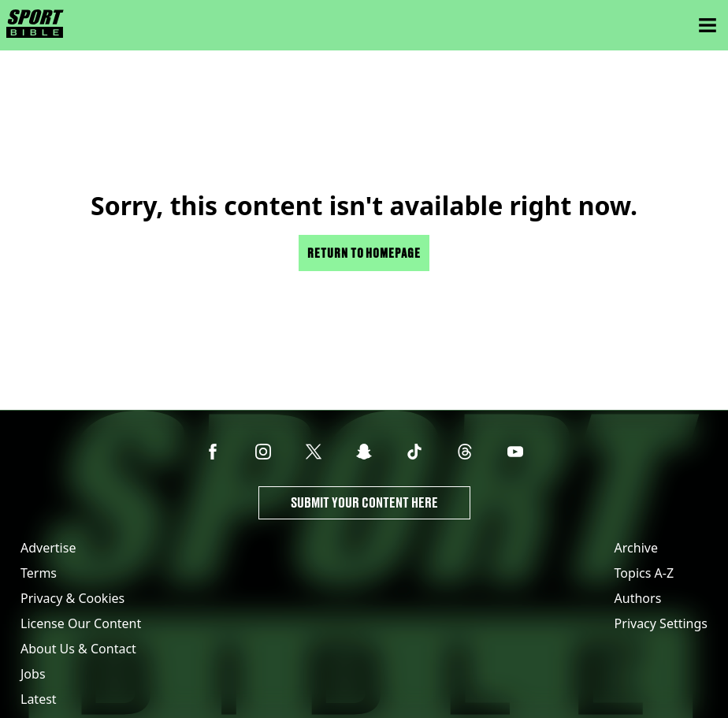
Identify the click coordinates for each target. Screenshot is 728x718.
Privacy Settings (661, 623)
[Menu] (708, 25)
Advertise (48, 548)
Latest (39, 699)
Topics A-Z (644, 573)
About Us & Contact (78, 649)
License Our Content (81, 623)
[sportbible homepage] (35, 25)
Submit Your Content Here (364, 502)
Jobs (33, 674)
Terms (39, 573)
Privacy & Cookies (72, 598)
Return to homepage (364, 253)
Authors (638, 598)
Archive (636, 548)
